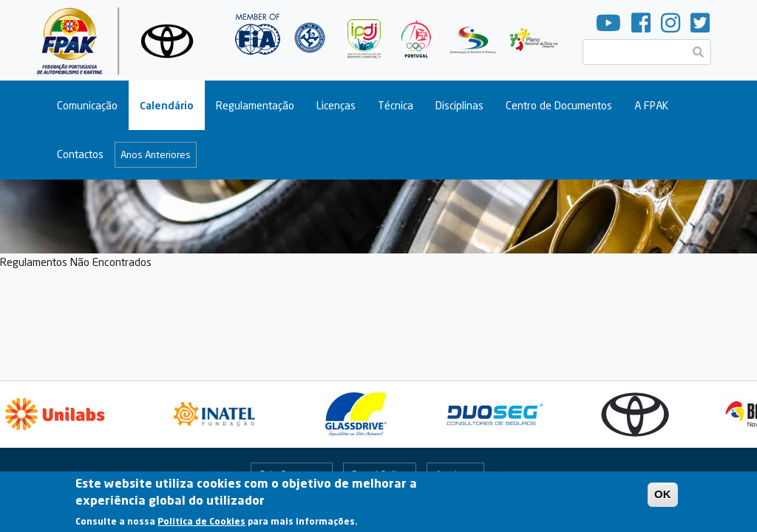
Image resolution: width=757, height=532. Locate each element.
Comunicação (87, 105)
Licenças (336, 105)
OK (663, 498)
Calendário (167, 105)
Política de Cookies (201, 525)
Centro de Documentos (559, 105)
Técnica (396, 105)
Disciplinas (459, 105)
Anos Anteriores (156, 154)
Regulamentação (255, 105)
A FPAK (651, 105)
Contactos (80, 154)
